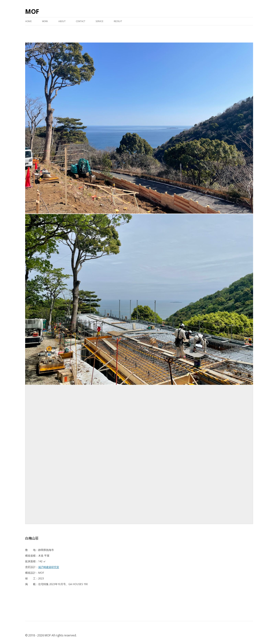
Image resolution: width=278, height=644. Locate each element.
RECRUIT (118, 21)
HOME (28, 21)
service (99, 21)
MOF (32, 11)
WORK (45, 21)
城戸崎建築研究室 (49, 567)
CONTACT (81, 21)
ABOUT (62, 21)
